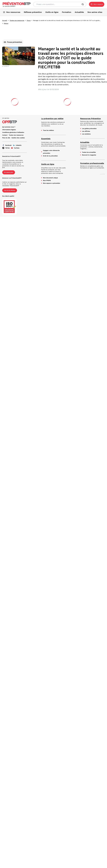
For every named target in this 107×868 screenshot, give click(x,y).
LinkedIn (17, 145)
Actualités (85, 142)
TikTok (6, 148)
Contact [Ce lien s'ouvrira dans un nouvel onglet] (5, 135)
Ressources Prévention (90, 119)
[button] (97, 4)
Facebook (7, 145)
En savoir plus (9, 172)
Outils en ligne (48, 164)
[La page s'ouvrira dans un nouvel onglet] (97, 4)
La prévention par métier (52, 119)
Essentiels (46, 139)
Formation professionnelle (92, 163)
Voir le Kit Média (10, 190)
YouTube (15, 148)
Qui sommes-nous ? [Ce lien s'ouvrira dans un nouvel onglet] (9, 127)
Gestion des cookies (18, 138)
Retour (6, 23)
